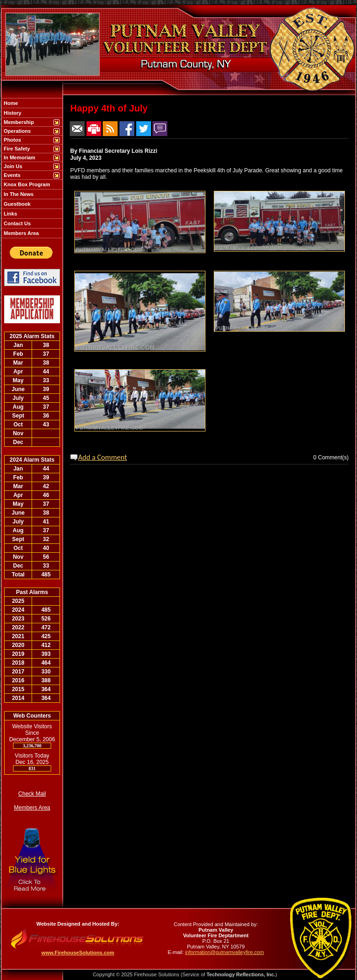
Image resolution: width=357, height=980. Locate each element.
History (12, 113)
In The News (18, 194)
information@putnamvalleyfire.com (225, 952)
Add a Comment (102, 457)
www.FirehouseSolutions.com (78, 953)
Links (10, 214)
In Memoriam (19, 157)
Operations (17, 131)
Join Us (12, 166)
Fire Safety (16, 149)
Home (10, 103)
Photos (12, 140)
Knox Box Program (26, 184)
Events (11, 175)
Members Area (20, 233)
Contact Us (17, 223)
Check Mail (32, 794)
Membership (18, 122)
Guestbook (17, 204)
